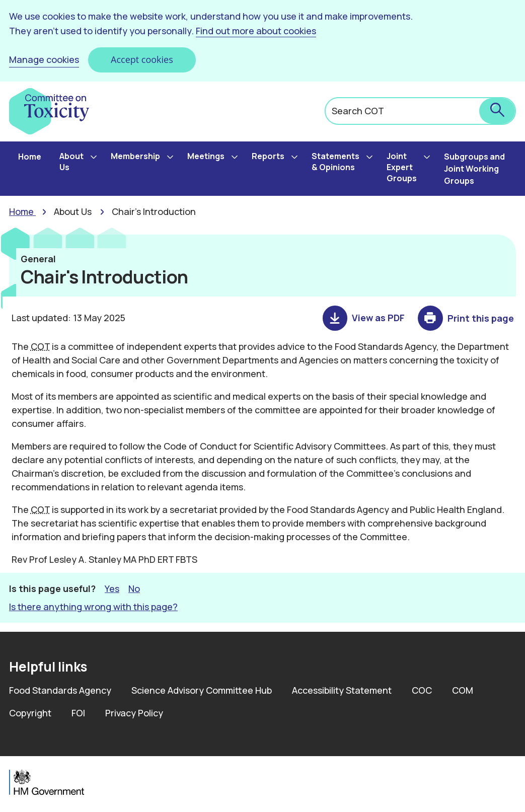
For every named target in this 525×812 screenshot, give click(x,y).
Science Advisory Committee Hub (202, 690)
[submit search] (497, 111)
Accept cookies (142, 59)
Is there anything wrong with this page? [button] (93, 607)
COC (422, 690)
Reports (268, 156)
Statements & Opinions (335, 162)
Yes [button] (112, 588)
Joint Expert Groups (402, 167)
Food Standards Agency (60, 690)
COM (463, 690)
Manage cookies (44, 59)
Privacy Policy (134, 713)
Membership (135, 156)
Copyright (30, 713)
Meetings (206, 156)
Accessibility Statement (342, 690)
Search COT (358, 111)
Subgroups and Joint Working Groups (474, 169)
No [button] (134, 588)
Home (30, 157)
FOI (78, 713)
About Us (71, 162)
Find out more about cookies (256, 31)
